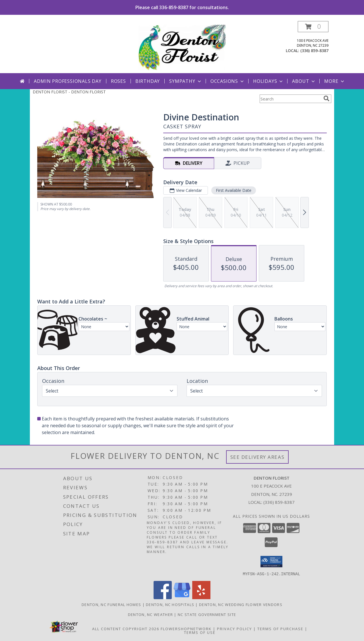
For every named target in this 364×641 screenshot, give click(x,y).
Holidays (268, 81)
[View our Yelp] (201, 597)
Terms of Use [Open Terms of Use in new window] (200, 632)
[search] (326, 98)
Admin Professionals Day (68, 81)
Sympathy (186, 81)
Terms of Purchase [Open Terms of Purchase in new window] (280, 628)
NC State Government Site (207, 614)
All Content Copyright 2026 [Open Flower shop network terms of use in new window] (126, 628)
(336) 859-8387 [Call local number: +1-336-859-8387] (314, 51)
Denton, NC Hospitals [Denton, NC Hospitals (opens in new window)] (170, 604)
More (335, 81)
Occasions (228, 81)
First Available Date (234, 190)
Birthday (148, 81)
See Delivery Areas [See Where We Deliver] (258, 457)
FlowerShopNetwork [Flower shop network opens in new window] (186, 628)
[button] (313, 27)
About (304, 81)
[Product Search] (290, 99)
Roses (118, 81)
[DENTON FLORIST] (182, 47)
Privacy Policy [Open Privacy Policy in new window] (234, 628)
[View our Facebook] (163, 597)
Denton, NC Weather (150, 614)
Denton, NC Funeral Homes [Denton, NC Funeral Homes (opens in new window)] (111, 604)
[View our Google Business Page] (182, 597)
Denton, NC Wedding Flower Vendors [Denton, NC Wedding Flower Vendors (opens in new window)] (241, 604)
